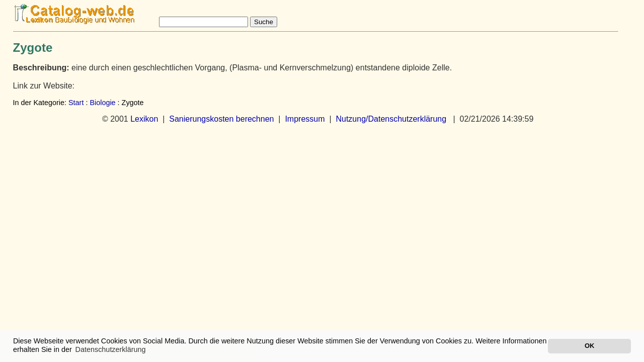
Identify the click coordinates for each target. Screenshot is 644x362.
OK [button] (589, 346)
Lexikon (144, 119)
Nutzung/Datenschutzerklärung (391, 119)
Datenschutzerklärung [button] (111, 349)
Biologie (102, 103)
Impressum (305, 119)
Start (76, 103)
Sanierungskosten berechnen (221, 119)
